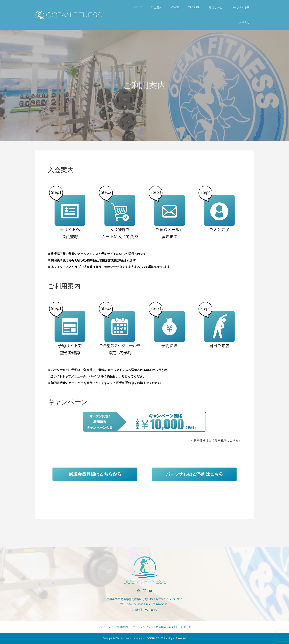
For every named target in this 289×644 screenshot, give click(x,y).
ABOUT (137, 7)
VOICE (175, 7)
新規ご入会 (216, 7)
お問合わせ (187, 627)
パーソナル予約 (240, 7)
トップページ (103, 627)
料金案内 (156, 7)
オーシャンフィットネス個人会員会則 (155, 627)
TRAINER (194, 7)
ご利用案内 (121, 627)
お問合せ (244, 22)
